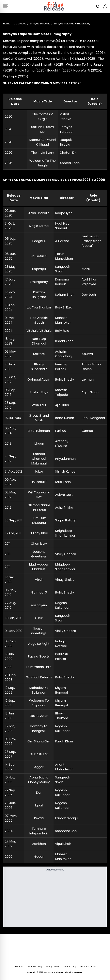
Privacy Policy (52, 967)
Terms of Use (34, 967)
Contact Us (69, 967)
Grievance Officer (87, 967)
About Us (18, 967)
